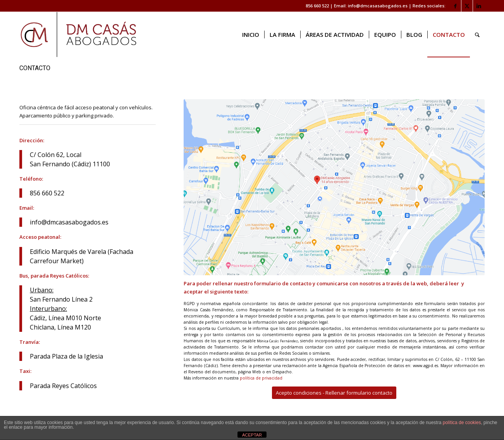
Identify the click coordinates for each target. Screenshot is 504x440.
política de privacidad (261, 378)
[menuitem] (251, 35)
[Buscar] (477, 35)
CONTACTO (35, 68)
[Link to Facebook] (455, 6)
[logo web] (78, 35)
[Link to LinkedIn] (479, 6)
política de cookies (462, 423)
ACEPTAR (252, 435)
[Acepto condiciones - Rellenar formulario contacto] (334, 393)
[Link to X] (467, 6)
